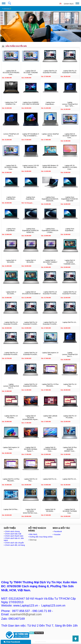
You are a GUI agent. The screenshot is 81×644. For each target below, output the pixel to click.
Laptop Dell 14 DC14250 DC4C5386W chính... (31, 293)
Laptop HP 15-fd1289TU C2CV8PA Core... (70, 167)
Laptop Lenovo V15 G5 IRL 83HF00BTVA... (31, 166)
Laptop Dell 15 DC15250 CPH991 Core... (11, 167)
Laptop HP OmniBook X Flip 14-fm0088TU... (31, 135)
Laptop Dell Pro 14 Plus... (70, 385)
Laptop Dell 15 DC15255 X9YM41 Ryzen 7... (31, 449)
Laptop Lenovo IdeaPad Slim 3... (50, 135)
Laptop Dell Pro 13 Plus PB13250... (50, 385)
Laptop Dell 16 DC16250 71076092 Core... (70, 511)
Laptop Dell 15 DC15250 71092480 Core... (31, 73)
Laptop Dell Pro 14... (70, 322)
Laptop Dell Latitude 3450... (50, 417)
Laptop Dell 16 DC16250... (50, 510)
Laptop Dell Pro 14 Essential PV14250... (50, 72)
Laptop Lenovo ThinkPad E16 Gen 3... (70, 354)
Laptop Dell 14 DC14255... (11, 261)
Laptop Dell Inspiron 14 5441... (11, 448)
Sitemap (33, 540)
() (60, 3)
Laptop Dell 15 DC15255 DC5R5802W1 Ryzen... (31, 418)
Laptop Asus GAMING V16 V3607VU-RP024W (31, 103)
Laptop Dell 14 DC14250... (11, 293)
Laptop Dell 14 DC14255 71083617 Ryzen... (50, 262)
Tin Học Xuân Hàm (43, 642)
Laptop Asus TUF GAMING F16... (11, 103)
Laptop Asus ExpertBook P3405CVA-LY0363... (50, 231)
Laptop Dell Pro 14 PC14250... (11, 417)
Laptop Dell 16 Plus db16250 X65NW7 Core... (70, 449)
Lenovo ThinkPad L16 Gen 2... (11, 135)
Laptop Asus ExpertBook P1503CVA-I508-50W (70, 199)
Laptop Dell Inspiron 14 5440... (50, 354)
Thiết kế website (37, 642)
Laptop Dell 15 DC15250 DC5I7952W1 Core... (11, 73)
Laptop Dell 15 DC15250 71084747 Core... (70, 136)
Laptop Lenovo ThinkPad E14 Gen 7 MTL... (70, 104)
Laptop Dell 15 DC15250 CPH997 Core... (50, 449)
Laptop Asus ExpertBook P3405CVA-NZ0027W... (31, 231)
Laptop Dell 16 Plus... (11, 509)
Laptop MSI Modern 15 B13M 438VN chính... (50, 166)
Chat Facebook (12, 642)
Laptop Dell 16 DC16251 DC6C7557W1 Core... (31, 511)
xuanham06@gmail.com (26, 614)
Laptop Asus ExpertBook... (50, 103)
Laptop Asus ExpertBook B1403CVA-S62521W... (50, 199)
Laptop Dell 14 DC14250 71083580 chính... (70, 262)
